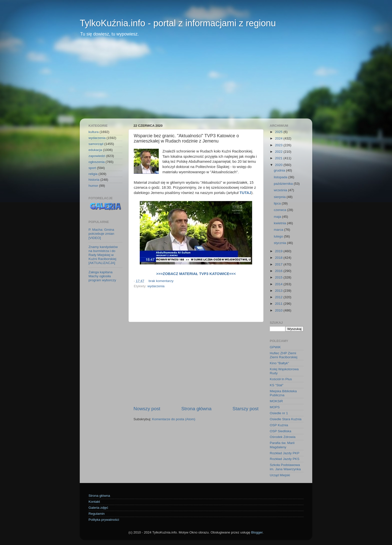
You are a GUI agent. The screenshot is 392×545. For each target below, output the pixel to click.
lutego (279, 236)
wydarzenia (156, 286)
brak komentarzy (161, 281)
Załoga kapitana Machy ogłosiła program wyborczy (102, 276)
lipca (278, 203)
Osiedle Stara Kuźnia (286, 419)
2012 (279, 297)
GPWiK (275, 347)
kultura (94, 132)
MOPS (275, 407)
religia (93, 174)
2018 (279, 258)
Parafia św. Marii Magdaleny (282, 445)
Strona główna (196, 409)
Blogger (257, 532)
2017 (279, 264)
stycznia (280, 243)
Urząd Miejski (280, 475)
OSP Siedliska (280, 431)
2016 (279, 271)
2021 (279, 158)
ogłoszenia (97, 162)
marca (279, 230)
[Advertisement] (196, 81)
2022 (279, 152)
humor (93, 186)
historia (94, 180)
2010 (279, 310)
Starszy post (245, 409)
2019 (279, 251)
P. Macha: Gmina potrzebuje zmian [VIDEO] (101, 234)
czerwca (280, 210)
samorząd (96, 144)
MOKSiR (276, 401)
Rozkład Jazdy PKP (285, 453)
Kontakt (94, 502)
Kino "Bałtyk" (279, 363)
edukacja (95, 150)
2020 (279, 165)
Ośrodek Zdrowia (283, 437)
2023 (279, 145)
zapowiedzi (97, 156)
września (281, 190)
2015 (279, 277)
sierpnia (280, 197)
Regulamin (97, 514)
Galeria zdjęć (98, 508)
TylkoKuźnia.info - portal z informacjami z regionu (178, 23)
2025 (279, 132)
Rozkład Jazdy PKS (285, 459)
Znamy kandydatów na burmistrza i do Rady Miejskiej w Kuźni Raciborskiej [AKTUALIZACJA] (103, 255)
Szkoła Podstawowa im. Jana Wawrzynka (285, 467)
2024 (279, 138)
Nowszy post (147, 409)
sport (92, 168)
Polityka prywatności (104, 520)
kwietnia (280, 223)
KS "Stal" (277, 385)
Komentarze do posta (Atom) (174, 419)
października (284, 184)
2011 (279, 304)
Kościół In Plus (281, 379)
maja (278, 217)
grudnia (280, 170)
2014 (279, 284)
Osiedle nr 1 (279, 413)
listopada (281, 177)
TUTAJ (245, 193)
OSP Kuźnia (279, 425)
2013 (279, 291)
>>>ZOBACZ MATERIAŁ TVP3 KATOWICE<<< (196, 274)
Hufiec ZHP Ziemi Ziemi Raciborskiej (283, 355)
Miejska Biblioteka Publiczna (283, 393)
